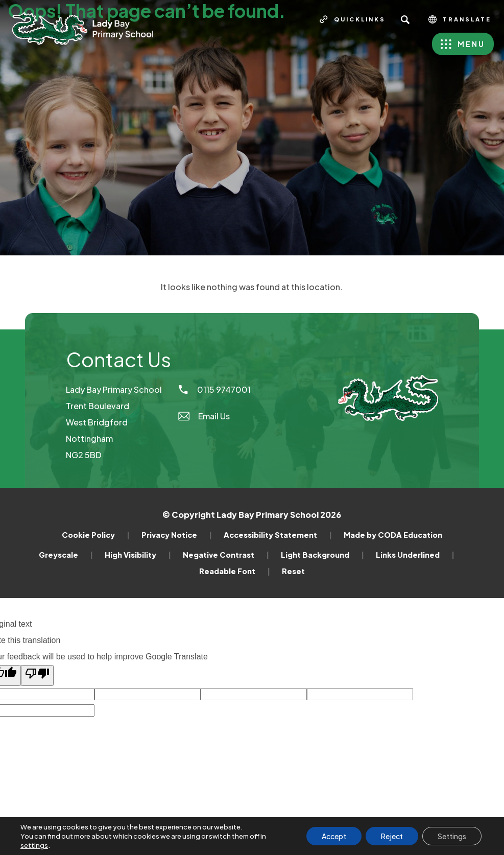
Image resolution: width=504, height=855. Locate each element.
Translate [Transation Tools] (460, 19)
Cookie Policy (96, 535)
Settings (452, 836)
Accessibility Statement (278, 535)
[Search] (405, 19)
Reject (392, 836)
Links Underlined (415, 555)
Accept (334, 836)
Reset (293, 571)
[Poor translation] (37, 675)
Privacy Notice (177, 535)
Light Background (322, 555)
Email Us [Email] (203, 416)
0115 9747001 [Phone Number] (214, 389)
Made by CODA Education (393, 535)
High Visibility (138, 555)
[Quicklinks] (353, 19)
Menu (471, 44)
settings (34, 845)
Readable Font (235, 571)
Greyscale (66, 555)
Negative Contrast (226, 555)
